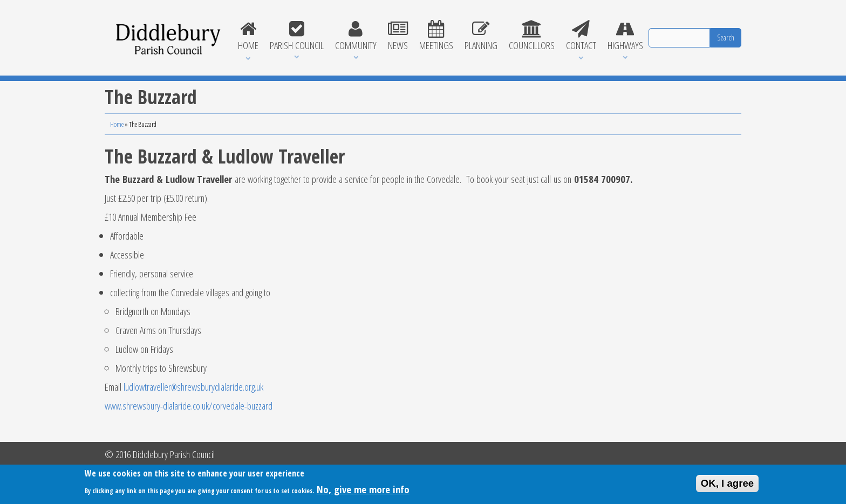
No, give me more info (363, 491)
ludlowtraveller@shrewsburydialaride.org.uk (193, 387)
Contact (581, 36)
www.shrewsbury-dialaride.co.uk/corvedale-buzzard (189, 406)
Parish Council (296, 36)
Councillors (531, 36)
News (398, 36)
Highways (625, 36)
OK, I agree (728, 485)
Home (248, 36)
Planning (481, 36)
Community (356, 36)
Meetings (436, 36)
